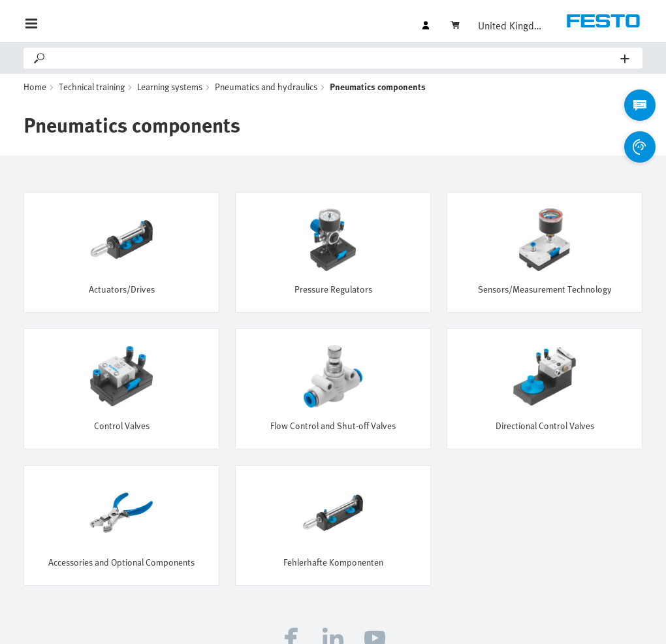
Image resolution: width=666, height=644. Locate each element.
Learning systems (170, 87)
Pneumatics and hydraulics (266, 87)
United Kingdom (511, 25)
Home (35, 87)
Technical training (92, 87)
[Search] (334, 58)
